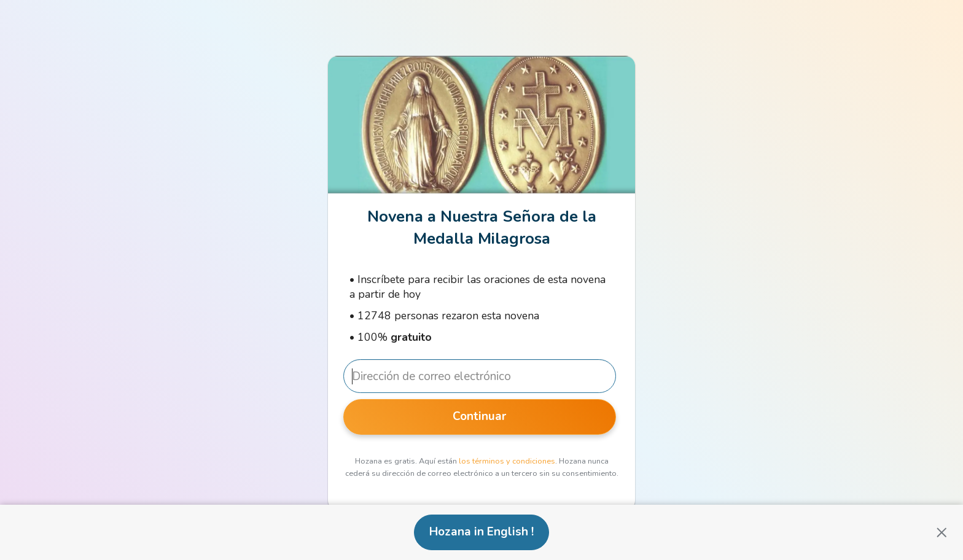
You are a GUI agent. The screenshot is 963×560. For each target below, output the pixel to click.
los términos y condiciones (507, 461)
